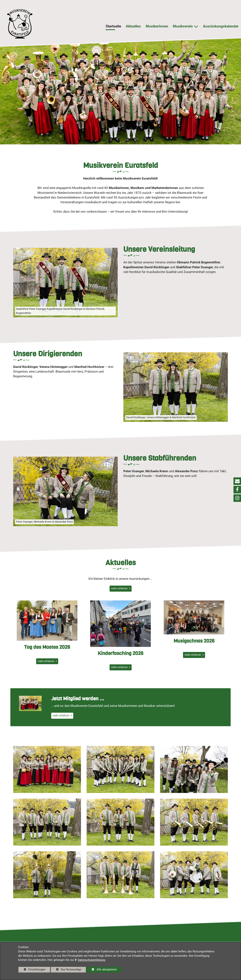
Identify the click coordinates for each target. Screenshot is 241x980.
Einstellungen (32, 970)
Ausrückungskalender (221, 26)
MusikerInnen (157, 26)
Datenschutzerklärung (91, 960)
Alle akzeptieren (102, 969)
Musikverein (183, 26)
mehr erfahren (120, 589)
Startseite (113, 26)
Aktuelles (133, 26)
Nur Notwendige (66, 970)
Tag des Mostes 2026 (47, 666)
